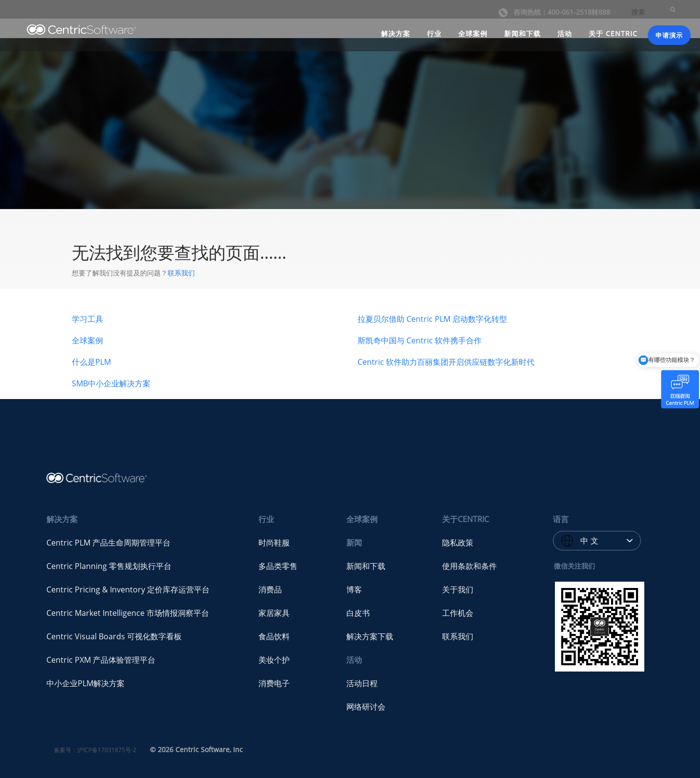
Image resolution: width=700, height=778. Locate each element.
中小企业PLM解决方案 (85, 683)
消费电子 (274, 683)
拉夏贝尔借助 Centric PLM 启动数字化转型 (432, 319)
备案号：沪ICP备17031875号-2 (95, 750)
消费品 (270, 589)
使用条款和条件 (469, 566)
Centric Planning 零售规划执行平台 (109, 566)
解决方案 (396, 33)
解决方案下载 (370, 636)
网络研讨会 (366, 707)
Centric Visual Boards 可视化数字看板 (114, 636)
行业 (434, 33)
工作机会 (458, 613)
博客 (354, 589)
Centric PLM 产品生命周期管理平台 (108, 543)
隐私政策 (458, 543)
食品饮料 (274, 636)
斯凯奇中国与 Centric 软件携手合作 (420, 340)
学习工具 (87, 319)
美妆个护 (274, 660)
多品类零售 (278, 566)
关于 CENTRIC (613, 33)
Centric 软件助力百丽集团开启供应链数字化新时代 (446, 362)
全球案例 (473, 33)
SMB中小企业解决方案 (111, 383)
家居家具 (274, 613)
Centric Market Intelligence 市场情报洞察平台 (128, 613)
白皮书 (358, 613)
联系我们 (181, 273)
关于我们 (458, 589)
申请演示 (669, 35)
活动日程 (362, 683)
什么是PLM (91, 362)
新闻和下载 (522, 33)
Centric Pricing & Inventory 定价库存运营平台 (128, 589)
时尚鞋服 (274, 543)
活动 (565, 33)
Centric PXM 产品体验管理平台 (101, 660)
